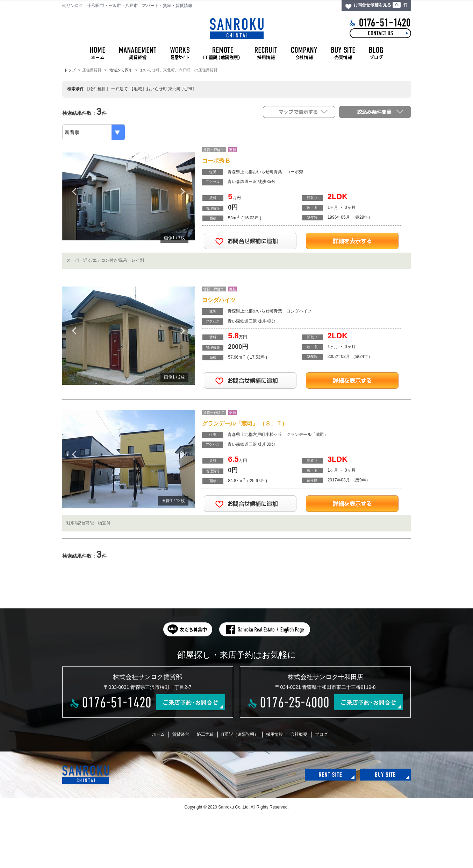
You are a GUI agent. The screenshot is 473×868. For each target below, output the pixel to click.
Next (183, 191)
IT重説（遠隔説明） (240, 734)
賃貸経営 (181, 734)
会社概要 (299, 734)
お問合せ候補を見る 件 (380, 5)
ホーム (158, 734)
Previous (74, 191)
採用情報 (274, 734)
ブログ (321, 734)
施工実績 (205, 734)
